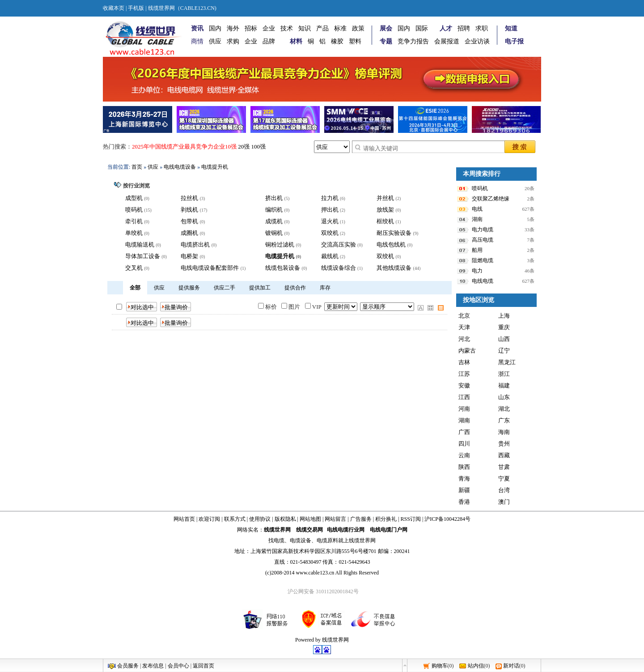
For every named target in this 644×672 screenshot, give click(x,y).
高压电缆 (483, 240)
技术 (287, 28)
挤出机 (274, 198)
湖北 (504, 409)
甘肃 (504, 467)
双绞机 (330, 233)
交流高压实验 (339, 245)
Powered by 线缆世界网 (322, 640)
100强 (259, 147)
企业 (269, 28)
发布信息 (153, 666)
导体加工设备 (143, 256)
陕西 (464, 467)
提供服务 (189, 288)
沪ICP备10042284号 (447, 519)
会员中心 (178, 666)
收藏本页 (114, 8)
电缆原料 (327, 540)
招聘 (464, 28)
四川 (464, 444)
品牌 (269, 41)
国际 (422, 28)
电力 (477, 271)
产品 (322, 28)
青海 (464, 478)
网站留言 (335, 519)
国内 (215, 28)
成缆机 (274, 221)
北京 (464, 316)
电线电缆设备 (180, 167)
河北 (464, 339)
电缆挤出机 (195, 245)
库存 (325, 288)
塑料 (355, 41)
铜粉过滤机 (280, 245)
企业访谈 (477, 41)
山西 (504, 339)
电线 (477, 209)
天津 (464, 327)
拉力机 (330, 198)
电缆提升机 (215, 167)
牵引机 (134, 221)
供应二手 (225, 288)
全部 (135, 288)
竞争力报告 (413, 41)
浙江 (504, 374)
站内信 (476, 666)
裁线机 (330, 256)
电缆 (279, 540)
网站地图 (310, 519)
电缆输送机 (140, 245)
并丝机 (385, 198)
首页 (137, 167)
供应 (215, 41)
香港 (464, 502)
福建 (504, 385)
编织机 (274, 210)
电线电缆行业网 (346, 530)
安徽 (464, 385)
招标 (251, 28)
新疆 (464, 490)
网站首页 (184, 519)
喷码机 (134, 210)
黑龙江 (507, 362)
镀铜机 (274, 233)
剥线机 (189, 210)
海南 (504, 432)
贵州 (504, 444)
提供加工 (260, 288)
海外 (233, 28)
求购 (233, 41)
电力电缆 (483, 230)
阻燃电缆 (483, 260)
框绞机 (385, 221)
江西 (464, 397)
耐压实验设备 (394, 233)
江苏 (464, 374)
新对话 (511, 666)
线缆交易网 (309, 530)
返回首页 (203, 666)
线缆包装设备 (283, 268)
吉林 (464, 362)
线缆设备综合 (339, 268)
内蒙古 (467, 351)
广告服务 (361, 519)
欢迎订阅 (209, 519)
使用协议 (260, 519)
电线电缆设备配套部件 (210, 268)
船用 (477, 250)
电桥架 (189, 256)
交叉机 (134, 268)
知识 (305, 28)
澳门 (504, 502)
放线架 (385, 210)
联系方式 (235, 519)
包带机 (189, 221)
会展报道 (447, 41)
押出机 (330, 210)
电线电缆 (483, 281)
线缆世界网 (277, 530)
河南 (464, 409)
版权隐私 (285, 519)
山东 (504, 397)
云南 (464, 455)
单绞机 (134, 233)
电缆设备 (301, 540)
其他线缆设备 (394, 268)
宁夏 (504, 478)
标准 (340, 28)
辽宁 (504, 351)
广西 (464, 432)
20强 (244, 147)
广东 (504, 420)
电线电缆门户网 (389, 530)
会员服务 (128, 666)
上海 (504, 316)
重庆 (504, 327)
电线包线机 (391, 245)
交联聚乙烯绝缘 (491, 199)
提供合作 (295, 288)
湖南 (477, 219)
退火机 (330, 221)
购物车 (440, 666)
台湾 (504, 490)
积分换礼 (386, 519)
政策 (358, 28)
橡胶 (337, 41)
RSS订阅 (411, 519)
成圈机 (189, 233)
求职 (482, 28)
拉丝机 (189, 198)
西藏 (504, 455)
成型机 (134, 198)
